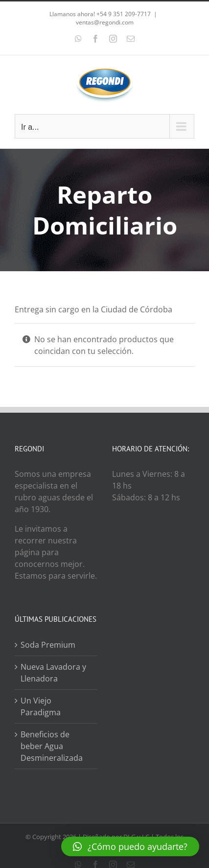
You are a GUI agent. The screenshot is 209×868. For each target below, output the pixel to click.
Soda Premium (48, 645)
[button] (130, 846)
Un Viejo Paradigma (41, 706)
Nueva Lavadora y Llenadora (53, 673)
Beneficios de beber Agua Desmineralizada (52, 746)
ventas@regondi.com (105, 22)
